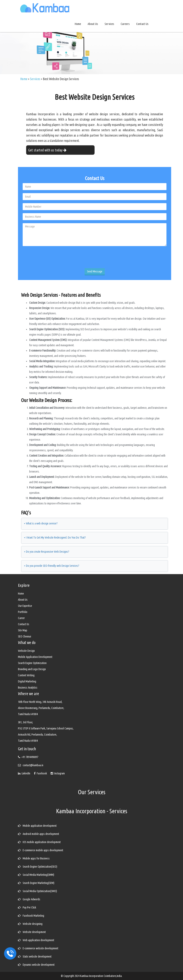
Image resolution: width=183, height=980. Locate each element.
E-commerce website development (38, 948)
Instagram (58, 773)
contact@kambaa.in (33, 765)
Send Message (95, 271)
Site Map (23, 630)
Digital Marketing (27, 681)
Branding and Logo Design (32, 669)
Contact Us (142, 24)
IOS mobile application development (39, 842)
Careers (125, 24)
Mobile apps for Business (34, 858)
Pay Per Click (27, 907)
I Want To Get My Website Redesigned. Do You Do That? (55, 538)
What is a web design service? (41, 523)
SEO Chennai (25, 636)
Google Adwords (29, 899)
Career (21, 618)
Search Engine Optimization (32, 663)
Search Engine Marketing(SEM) (36, 883)
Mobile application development (37, 826)
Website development (32, 932)
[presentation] (54, 257)
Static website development (35, 956)
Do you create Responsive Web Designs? (47, 552)
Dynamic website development (36, 965)
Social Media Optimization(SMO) (37, 891)
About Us (93, 24)
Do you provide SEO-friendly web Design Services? (52, 566)
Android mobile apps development (38, 834)
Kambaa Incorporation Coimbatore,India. (101, 976)
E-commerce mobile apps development (41, 850)
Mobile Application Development (35, 657)
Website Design (26, 651)
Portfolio (23, 612)
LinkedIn (24, 773)
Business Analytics (28, 688)
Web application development (36, 940)
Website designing (30, 924)
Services (109, 24)
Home (78, 24)
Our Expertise (25, 606)
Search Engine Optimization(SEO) (38, 867)
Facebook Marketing (31, 916)
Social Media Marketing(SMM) (36, 875)
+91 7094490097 (30, 757)
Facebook (41, 773)
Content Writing (26, 675)
